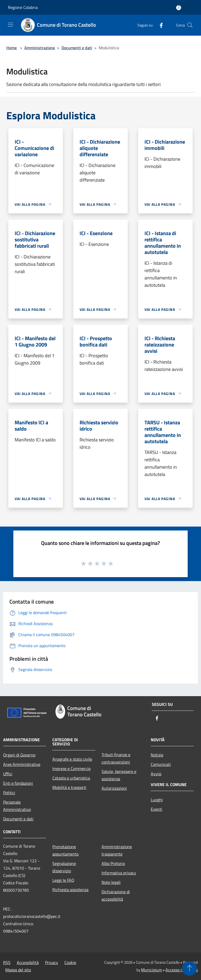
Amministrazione (40, 48)
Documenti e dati (77, 48)
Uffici (8, 774)
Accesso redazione (182, 970)
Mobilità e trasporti (69, 787)
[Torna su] (189, 968)
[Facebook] (159, 25)
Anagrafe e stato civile (72, 759)
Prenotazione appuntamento (65, 850)
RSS (7, 962)
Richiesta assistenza (70, 890)
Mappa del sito (18, 970)
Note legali (111, 882)
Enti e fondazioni (18, 783)
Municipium (152, 970)
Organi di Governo (19, 755)
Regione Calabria (23, 7)
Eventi (157, 809)
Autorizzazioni (114, 788)
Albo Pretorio (113, 863)
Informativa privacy (119, 873)
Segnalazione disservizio (64, 867)
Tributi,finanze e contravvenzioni (116, 758)
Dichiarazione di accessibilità (116, 895)
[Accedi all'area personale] (179, 8)
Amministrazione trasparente (117, 850)
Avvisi (156, 774)
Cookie (70, 962)
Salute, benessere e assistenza (119, 775)
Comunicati (161, 764)
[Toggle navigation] (10, 25)
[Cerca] (190, 25)
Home (12, 48)
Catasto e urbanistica (71, 778)
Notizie (157, 755)
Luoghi (157, 800)
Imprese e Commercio (71, 768)
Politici (9, 793)
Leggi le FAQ (63, 880)
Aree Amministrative (22, 764)
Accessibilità (28, 962)
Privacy (52, 962)
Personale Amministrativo (17, 806)
